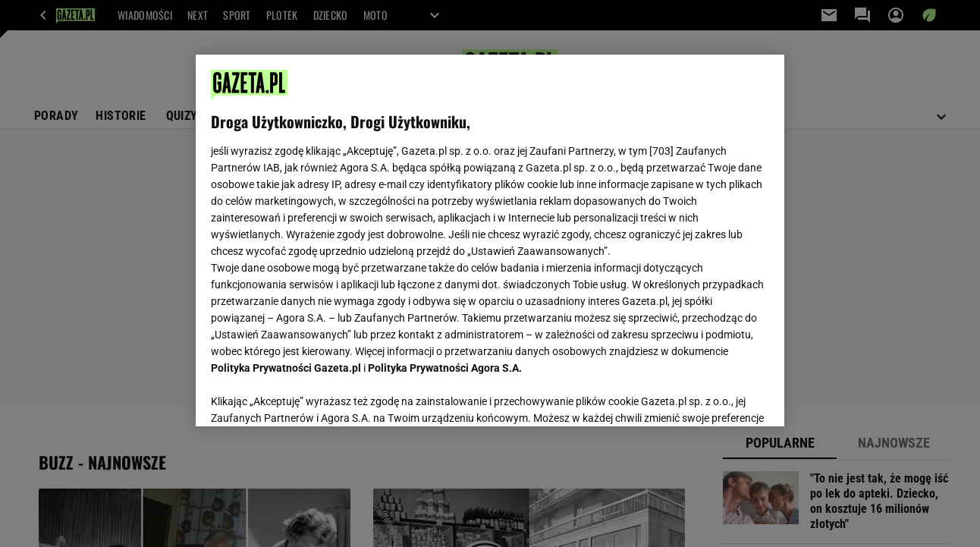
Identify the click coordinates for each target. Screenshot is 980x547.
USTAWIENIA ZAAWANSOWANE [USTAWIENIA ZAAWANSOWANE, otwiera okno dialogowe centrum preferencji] (311, 396)
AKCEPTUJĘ (717, 397)
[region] (490, 240)
